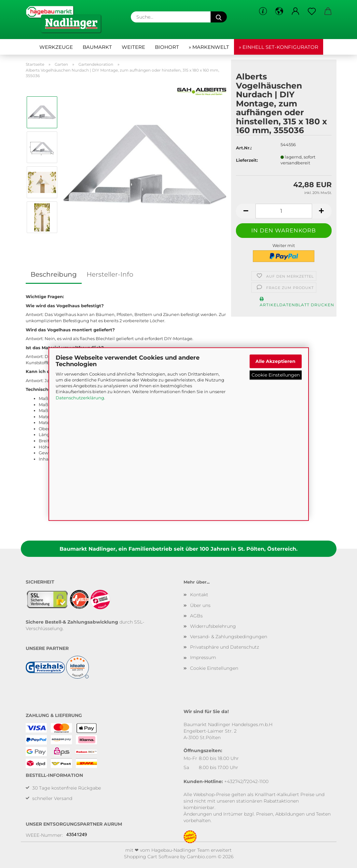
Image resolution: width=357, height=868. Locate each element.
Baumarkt (97, 47)
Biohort (167, 47)
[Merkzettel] (312, 11)
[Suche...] (219, 17)
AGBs (196, 616)
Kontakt (199, 595)
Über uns (200, 605)
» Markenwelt (209, 47)
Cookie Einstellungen (276, 375)
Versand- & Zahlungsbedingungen (229, 637)
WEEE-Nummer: (44, 835)
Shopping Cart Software (151, 857)
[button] (279, 11)
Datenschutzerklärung (80, 398)
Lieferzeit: (247, 160)
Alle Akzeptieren (275, 361)
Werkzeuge (56, 47)
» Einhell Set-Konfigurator (279, 47)
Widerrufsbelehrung (213, 626)
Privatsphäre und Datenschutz (225, 647)
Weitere (133, 47)
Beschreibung (54, 274)
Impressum (203, 657)
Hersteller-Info (110, 274)
